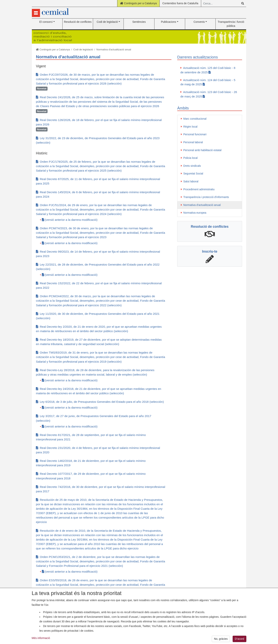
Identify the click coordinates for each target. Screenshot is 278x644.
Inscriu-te (210, 251)
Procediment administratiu (199, 189)
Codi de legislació (83, 50)
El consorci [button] (46, 22)
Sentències (139, 22)
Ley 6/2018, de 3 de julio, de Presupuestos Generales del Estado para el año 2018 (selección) (102, 402)
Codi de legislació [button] (107, 22)
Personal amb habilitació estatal (203, 150)
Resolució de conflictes (78, 22)
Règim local (190, 127)
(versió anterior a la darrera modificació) (71, 220)
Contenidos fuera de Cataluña (180, 3)
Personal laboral (193, 142)
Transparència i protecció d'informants (206, 197)
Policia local (191, 158)
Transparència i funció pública (231, 24)
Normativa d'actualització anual (114, 50)
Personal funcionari (195, 134)
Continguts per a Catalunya (138, 3)
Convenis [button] (199, 22)
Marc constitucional (195, 119)
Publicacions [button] (169, 22)
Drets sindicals (192, 166)
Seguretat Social (193, 173)
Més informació (41, 640)
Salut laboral (191, 181)
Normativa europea (195, 213)
